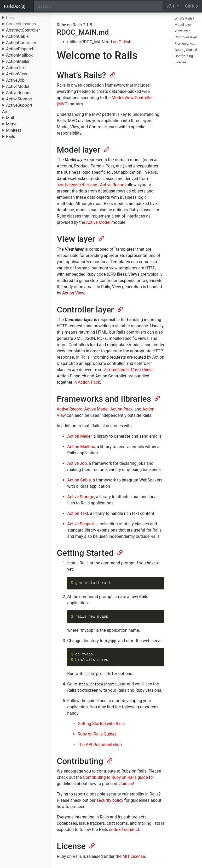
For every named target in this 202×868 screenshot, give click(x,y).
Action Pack (89, 382)
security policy (110, 800)
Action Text (78, 513)
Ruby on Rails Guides (97, 734)
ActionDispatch (20, 49)
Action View (73, 293)
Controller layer (186, 37)
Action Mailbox (81, 447)
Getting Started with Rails (101, 724)
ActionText (16, 68)
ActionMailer (18, 61)
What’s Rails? (184, 18)
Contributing (184, 56)
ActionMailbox (19, 55)
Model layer (183, 25)
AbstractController (23, 30)
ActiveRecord (18, 93)
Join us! (127, 784)
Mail (10, 118)
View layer (182, 31)
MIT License (134, 856)
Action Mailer (79, 436)
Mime (11, 124)
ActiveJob (15, 80)
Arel (6, 111)
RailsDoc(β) (15, 6)
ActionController (21, 43)
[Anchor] (112, 74)
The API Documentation (100, 745)
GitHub (191, 6)
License (180, 62)
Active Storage (81, 497)
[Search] (98, 6)
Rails (11, 137)
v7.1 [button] (171, 6)
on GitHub (122, 42)
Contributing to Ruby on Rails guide (115, 777)
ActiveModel (18, 86)
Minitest (14, 130)
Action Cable (79, 480)
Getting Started (186, 50)
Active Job (77, 463)
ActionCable (17, 36)
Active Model (98, 222)
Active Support (81, 524)
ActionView (16, 74)
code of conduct (124, 830)
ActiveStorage (19, 99)
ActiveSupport (19, 105)
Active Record (113, 185)
